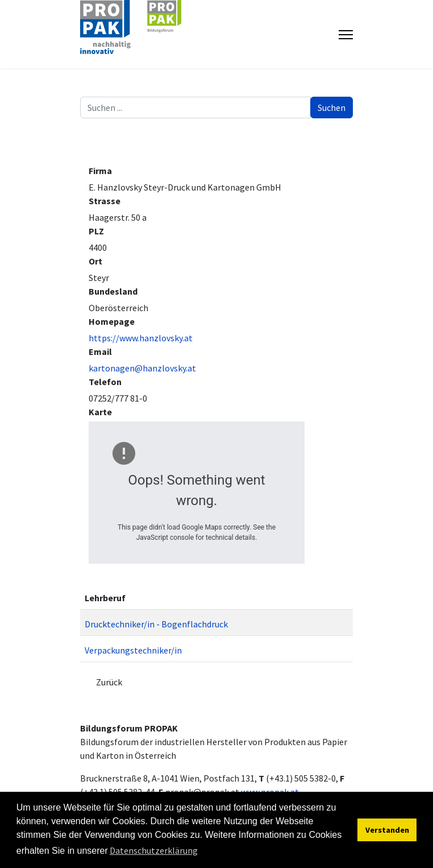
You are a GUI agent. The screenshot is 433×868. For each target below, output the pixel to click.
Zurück (109, 682)
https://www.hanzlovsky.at (141, 338)
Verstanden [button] (387, 830)
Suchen (332, 108)
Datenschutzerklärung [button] (154, 850)
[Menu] (346, 35)
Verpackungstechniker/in (133, 650)
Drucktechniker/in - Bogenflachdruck (156, 624)
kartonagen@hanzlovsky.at (142, 368)
